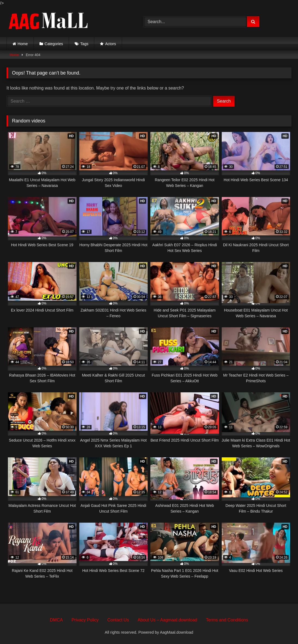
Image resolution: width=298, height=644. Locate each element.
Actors (111, 44)
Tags (84, 44)
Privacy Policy (85, 620)
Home (23, 44)
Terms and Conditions (227, 620)
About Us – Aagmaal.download (167, 620)
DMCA (56, 620)
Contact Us (118, 620)
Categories (54, 44)
